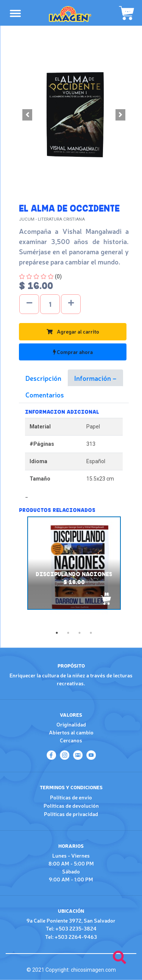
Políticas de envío (71, 797)
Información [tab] (93, 378)
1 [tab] (57, 633)
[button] (27, 115)
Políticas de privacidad (71, 814)
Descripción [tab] (43, 378)
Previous (13, 572)
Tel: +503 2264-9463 (71, 937)
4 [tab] (91, 633)
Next (134, 572)
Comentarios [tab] (45, 394)
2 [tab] (68, 633)
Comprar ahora (73, 352)
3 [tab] (80, 633)
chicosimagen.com (93, 970)
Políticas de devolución (71, 805)
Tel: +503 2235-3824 (71, 928)
